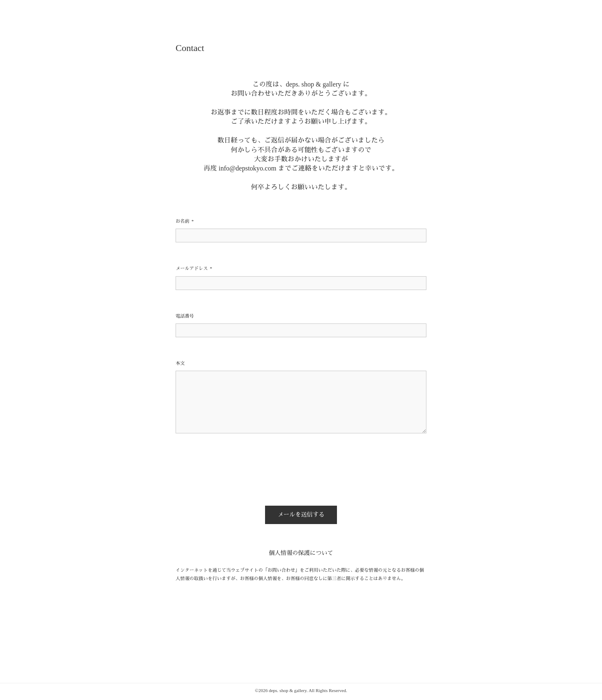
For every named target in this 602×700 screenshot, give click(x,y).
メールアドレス (194, 269)
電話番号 (185, 316)
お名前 (185, 221)
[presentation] (239, 473)
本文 (180, 363)
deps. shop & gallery (288, 690)
